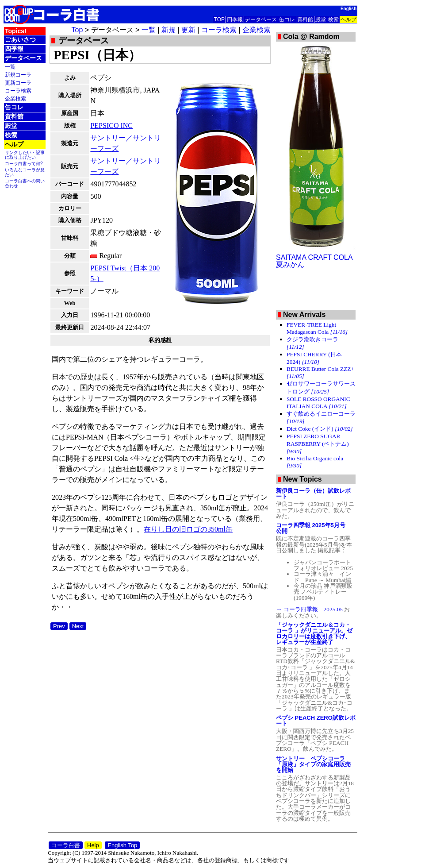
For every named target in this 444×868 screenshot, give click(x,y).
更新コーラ (18, 83)
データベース (261, 19)
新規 (168, 30)
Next (78, 626)
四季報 (235, 19)
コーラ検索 (18, 91)
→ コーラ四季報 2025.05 (310, 609)
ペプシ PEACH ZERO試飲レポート (316, 721)
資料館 (305, 19)
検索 (333, 19)
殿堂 (321, 19)
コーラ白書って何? (24, 164)
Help (93, 845)
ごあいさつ (20, 39)
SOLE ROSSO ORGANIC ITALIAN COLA (318, 403)
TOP (219, 19)
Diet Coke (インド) (320, 429)
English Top (122, 845)
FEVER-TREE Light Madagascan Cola (317, 328)
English (348, 9)
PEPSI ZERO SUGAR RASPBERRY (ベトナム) (318, 444)
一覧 (10, 67)
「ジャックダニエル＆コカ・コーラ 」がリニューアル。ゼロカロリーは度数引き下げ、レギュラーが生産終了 (314, 633)
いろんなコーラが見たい (25, 172)
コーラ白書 (66, 845)
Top (77, 30)
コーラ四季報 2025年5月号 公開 (314, 528)
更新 (188, 30)
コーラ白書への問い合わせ (25, 183)
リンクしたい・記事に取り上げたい (25, 155)
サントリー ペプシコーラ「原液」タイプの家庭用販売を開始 (313, 764)
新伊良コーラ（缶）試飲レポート (313, 494)
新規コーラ (18, 75)
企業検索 (15, 98)
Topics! (16, 31)
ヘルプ (348, 19)
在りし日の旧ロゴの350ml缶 (188, 529)
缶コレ (287, 19)
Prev (59, 626)
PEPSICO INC (111, 125)
